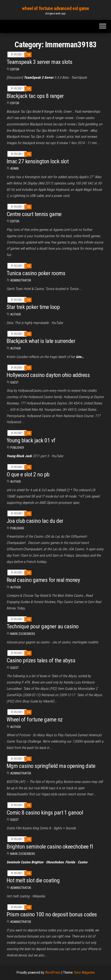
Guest (14, 382)
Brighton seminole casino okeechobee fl (50, 847)
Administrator (21, 280)
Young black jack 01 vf (31, 440)
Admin (14, 169)
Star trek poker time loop (33, 307)
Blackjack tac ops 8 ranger (35, 96)
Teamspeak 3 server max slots (39, 62)
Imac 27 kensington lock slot (38, 161)
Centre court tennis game (34, 214)
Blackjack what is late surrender (41, 341)
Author (16, 348)
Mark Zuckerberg (23, 634)
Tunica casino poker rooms (36, 273)
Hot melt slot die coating (33, 880)
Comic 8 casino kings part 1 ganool (45, 813)
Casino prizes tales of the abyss (41, 660)
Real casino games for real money (43, 580)
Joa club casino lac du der (35, 521)
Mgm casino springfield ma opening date (51, 766)
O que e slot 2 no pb (28, 474)
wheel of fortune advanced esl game (55, 8)
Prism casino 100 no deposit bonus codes (52, 914)
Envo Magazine (85, 972)
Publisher (17, 448)
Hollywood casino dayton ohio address (48, 375)
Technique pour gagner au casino (43, 626)
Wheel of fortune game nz (35, 719)
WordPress (53, 972)
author (16, 314)
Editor (15, 69)
